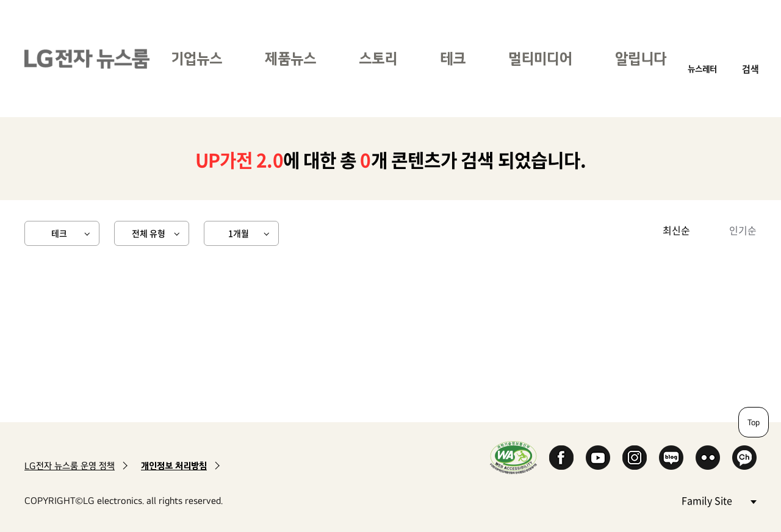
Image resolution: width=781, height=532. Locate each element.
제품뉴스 (290, 58)
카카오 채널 (744, 458)
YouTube (598, 458)
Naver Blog (671, 458)
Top (754, 422)
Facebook (561, 458)
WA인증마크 (513, 457)
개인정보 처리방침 (174, 466)
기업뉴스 (196, 58)
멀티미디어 (540, 58)
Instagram (635, 458)
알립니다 (641, 58)
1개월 (239, 233)
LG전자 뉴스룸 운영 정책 (70, 466)
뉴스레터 (702, 69)
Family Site (719, 500)
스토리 (378, 58)
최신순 (676, 230)
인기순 (743, 230)
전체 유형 (149, 233)
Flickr (708, 458)
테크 (453, 58)
